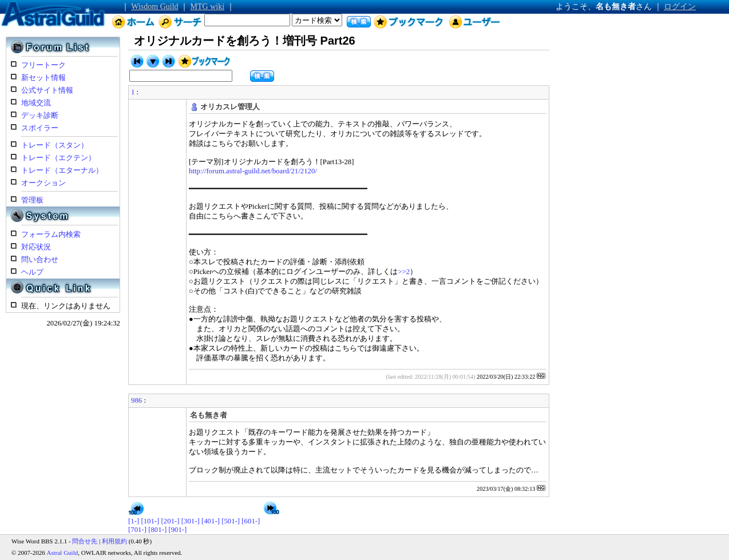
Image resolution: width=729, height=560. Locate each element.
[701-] (137, 530)
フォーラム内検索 (51, 235)
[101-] (150, 521)
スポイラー (40, 128)
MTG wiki (208, 7)
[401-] (211, 521)
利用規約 (114, 541)
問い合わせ (40, 260)
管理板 (32, 200)
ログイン (680, 7)
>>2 (404, 272)
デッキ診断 (40, 116)
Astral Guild (63, 553)
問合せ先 (85, 541)
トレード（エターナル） (62, 170)
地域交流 (36, 103)
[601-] (251, 521)
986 (136, 400)
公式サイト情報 (47, 90)
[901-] (177, 530)
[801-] (157, 530)
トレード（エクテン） (58, 158)
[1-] (134, 521)
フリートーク (43, 65)
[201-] (171, 521)
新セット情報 (43, 78)
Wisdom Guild (154, 7)
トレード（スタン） (55, 145)
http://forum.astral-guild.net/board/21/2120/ (253, 171)
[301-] (191, 521)
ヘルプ (32, 272)
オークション (43, 183)
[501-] (231, 521)
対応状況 (36, 247)
